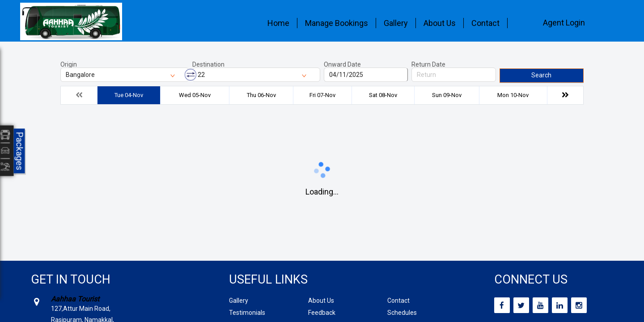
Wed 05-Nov (195, 95)
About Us (440, 23)
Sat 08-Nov (383, 95)
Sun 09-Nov (447, 95)
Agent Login (564, 23)
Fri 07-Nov (322, 95)
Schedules (402, 313)
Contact (485, 23)
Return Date (428, 64)
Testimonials (247, 313)
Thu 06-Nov (261, 95)
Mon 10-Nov (513, 95)
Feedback (322, 313)
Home (278, 23)
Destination (208, 64)
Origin (69, 64)
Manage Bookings (337, 23)
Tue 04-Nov (129, 95)
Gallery (396, 23)
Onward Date (342, 64)
